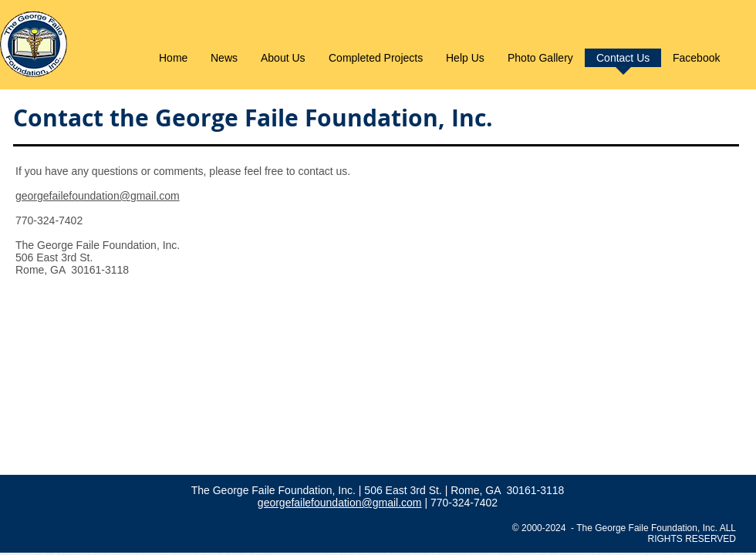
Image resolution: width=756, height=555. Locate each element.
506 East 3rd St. (404, 490)
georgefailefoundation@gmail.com (98, 196)
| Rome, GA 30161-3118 (505, 490)
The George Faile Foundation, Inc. (275, 490)
